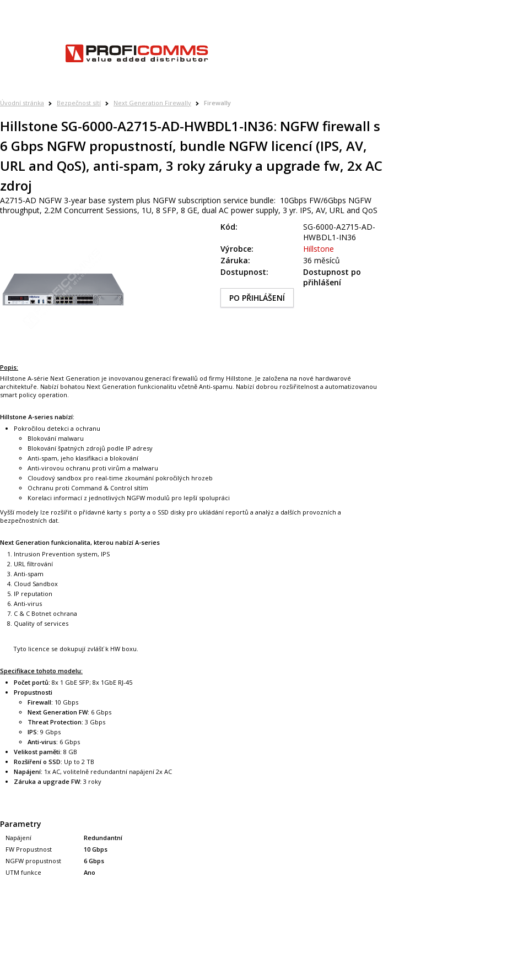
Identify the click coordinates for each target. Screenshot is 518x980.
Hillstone (319, 249)
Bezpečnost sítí (79, 103)
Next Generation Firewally (152, 103)
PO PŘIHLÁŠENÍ (257, 298)
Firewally (217, 103)
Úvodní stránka (22, 103)
